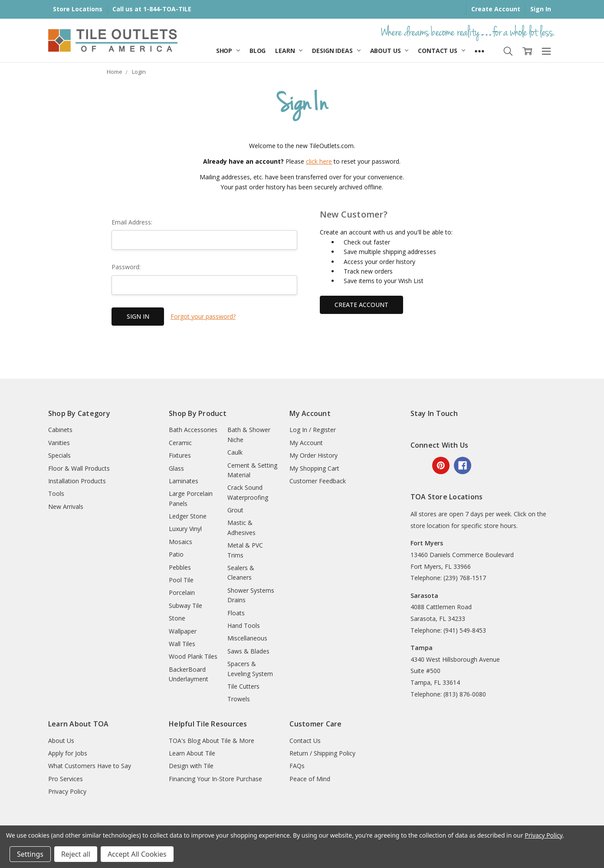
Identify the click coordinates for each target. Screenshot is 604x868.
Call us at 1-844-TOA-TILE (152, 9)
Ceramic (180, 443)
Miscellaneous (247, 638)
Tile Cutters (243, 686)
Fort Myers (427, 543)
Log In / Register (313, 430)
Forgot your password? (203, 316)
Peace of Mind (310, 779)
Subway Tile (185, 606)
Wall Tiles (182, 644)
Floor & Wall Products (79, 468)
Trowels (239, 699)
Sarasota (424, 596)
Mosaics (181, 542)
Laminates (184, 481)
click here (319, 161)
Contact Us (441, 51)
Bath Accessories (193, 430)
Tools (56, 493)
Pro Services (66, 779)
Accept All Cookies (137, 854)
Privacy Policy (67, 791)
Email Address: (132, 222)
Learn (289, 51)
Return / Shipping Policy (322, 753)
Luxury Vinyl (185, 529)
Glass (176, 468)
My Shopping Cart (314, 468)
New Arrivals (66, 507)
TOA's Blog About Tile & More (212, 741)
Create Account (496, 9)
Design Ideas (336, 51)
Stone (177, 618)
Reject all (76, 854)
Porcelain (182, 592)
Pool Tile (181, 580)
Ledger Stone (188, 516)
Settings (30, 854)
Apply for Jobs (68, 753)
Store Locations (78, 9)
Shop (228, 51)
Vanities (59, 443)
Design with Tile (191, 766)
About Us (389, 51)
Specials (59, 455)
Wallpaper (183, 631)
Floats (236, 613)
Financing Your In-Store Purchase (215, 779)
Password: (126, 267)
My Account (306, 443)
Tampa (422, 648)
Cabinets (60, 430)
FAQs (297, 766)
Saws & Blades (248, 651)
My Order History (313, 455)
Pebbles (180, 567)
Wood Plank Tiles (193, 656)
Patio (176, 554)
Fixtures (180, 455)
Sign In (541, 9)
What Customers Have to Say (90, 766)
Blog (258, 51)
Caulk (235, 452)
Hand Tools (244, 625)
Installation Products (77, 481)
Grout (235, 510)
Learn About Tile (192, 753)
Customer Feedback (318, 481)
